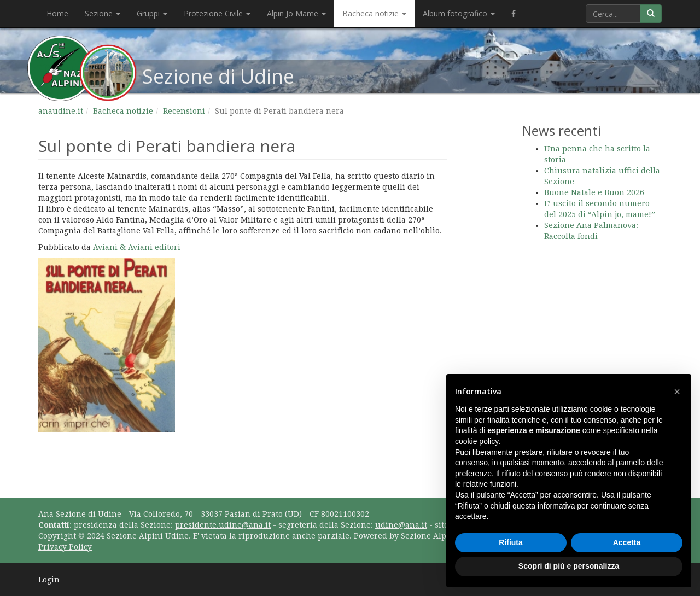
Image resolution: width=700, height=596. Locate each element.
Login (49, 580)
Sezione (103, 13)
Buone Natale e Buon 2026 (594, 192)
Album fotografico (459, 13)
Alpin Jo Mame (296, 13)
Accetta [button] (627, 542)
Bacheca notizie (374, 13)
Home (57, 13)
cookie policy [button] (477, 441)
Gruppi (152, 13)
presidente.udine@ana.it (223, 525)
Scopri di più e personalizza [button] (569, 566)
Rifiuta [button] (511, 542)
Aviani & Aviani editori (137, 247)
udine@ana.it (401, 525)
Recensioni (184, 111)
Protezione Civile (217, 13)
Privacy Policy (65, 547)
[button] (677, 392)
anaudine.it (61, 111)
